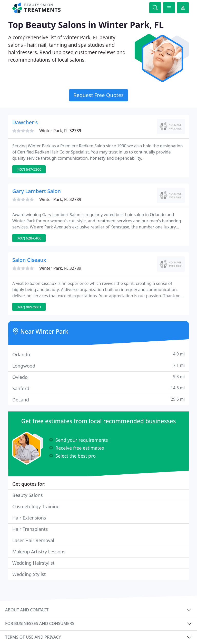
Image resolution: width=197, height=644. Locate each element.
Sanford (98, 388)
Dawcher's (25, 122)
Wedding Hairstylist (33, 563)
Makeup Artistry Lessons (39, 552)
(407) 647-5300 (29, 169)
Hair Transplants (30, 529)
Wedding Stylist (29, 574)
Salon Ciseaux (29, 260)
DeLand (98, 400)
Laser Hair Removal (33, 540)
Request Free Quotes (98, 95)
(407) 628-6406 (29, 238)
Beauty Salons (28, 495)
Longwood (98, 366)
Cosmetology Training (36, 506)
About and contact (27, 610)
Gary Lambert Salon (37, 191)
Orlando (98, 354)
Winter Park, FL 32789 (60, 131)
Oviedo (98, 377)
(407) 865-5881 (29, 307)
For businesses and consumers (40, 623)
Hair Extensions (29, 518)
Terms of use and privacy (33, 637)
